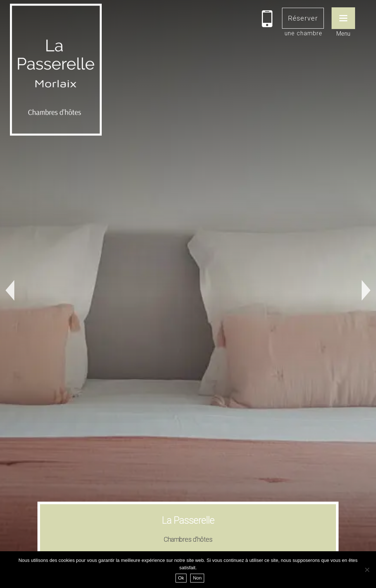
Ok (181, 578)
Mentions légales (137, 528)
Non (197, 578)
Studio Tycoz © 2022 (226, 528)
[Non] (367, 570)
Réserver (303, 18)
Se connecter (178, 528)
